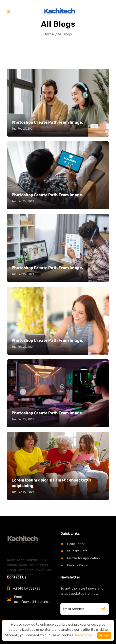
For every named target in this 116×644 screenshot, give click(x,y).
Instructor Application (80, 558)
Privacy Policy (74, 565)
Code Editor (72, 544)
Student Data (74, 551)
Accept (104, 635)
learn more (83, 635)
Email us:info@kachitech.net (32, 599)
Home (49, 34)
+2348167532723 (27, 588)
